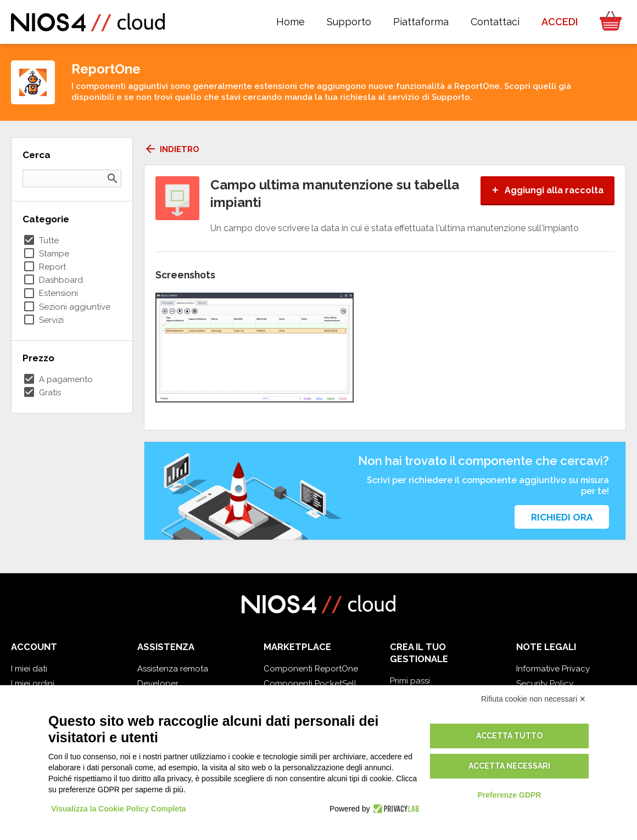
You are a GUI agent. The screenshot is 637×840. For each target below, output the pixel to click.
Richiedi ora (562, 517)
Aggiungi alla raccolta (547, 190)
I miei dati (29, 669)
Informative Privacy (553, 669)
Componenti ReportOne (311, 669)
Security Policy (545, 684)
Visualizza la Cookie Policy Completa (119, 809)
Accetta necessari (509, 766)
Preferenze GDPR (509, 795)
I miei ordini (33, 684)
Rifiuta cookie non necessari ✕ (533, 699)
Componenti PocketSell (310, 684)
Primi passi (410, 681)
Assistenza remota (173, 669)
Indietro (172, 149)
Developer (158, 684)
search (113, 178)
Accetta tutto (509, 736)
